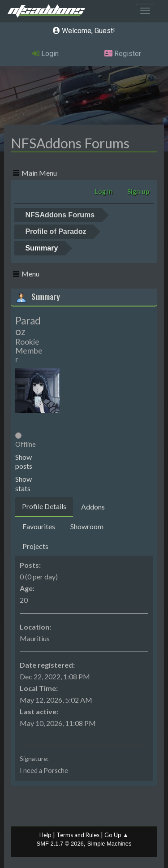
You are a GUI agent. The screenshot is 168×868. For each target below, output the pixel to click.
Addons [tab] (93, 507)
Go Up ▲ (116, 835)
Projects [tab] (35, 546)
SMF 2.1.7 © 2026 (60, 844)
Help (45, 835)
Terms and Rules (78, 835)
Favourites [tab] (39, 526)
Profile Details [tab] (44, 506)
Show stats (24, 484)
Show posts (24, 462)
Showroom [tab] (87, 526)
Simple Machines (110, 844)
